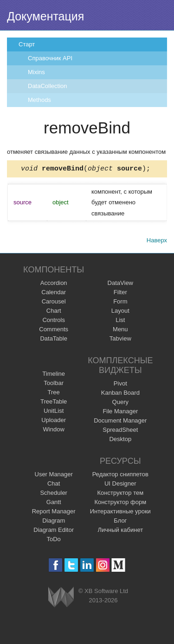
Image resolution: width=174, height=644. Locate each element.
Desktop (120, 440)
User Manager (54, 476)
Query (120, 403)
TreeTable (54, 403)
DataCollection (48, 86)
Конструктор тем (120, 494)
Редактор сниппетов (120, 476)
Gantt (54, 503)
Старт (27, 44)
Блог (120, 522)
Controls (53, 321)
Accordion (54, 284)
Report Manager (54, 513)
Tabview (120, 340)
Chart (54, 312)
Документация (45, 16)
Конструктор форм (120, 503)
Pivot (120, 385)
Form (120, 303)
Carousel (54, 303)
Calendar (54, 294)
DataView (120, 284)
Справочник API (50, 58)
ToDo (54, 540)
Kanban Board (120, 394)
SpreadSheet (120, 431)
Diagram (54, 522)
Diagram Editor (54, 531)
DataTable (54, 340)
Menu (120, 331)
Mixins (36, 72)
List (120, 321)
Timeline (54, 375)
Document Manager (120, 422)
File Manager (120, 413)
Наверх (157, 242)
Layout (120, 312)
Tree (54, 394)
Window (54, 431)
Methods (39, 100)
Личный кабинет (120, 531)
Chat (54, 485)
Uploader (54, 421)
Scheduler (54, 494)
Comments (54, 331)
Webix (61, 598)
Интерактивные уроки (120, 513)
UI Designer (120, 485)
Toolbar (54, 384)
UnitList (54, 412)
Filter (120, 294)
